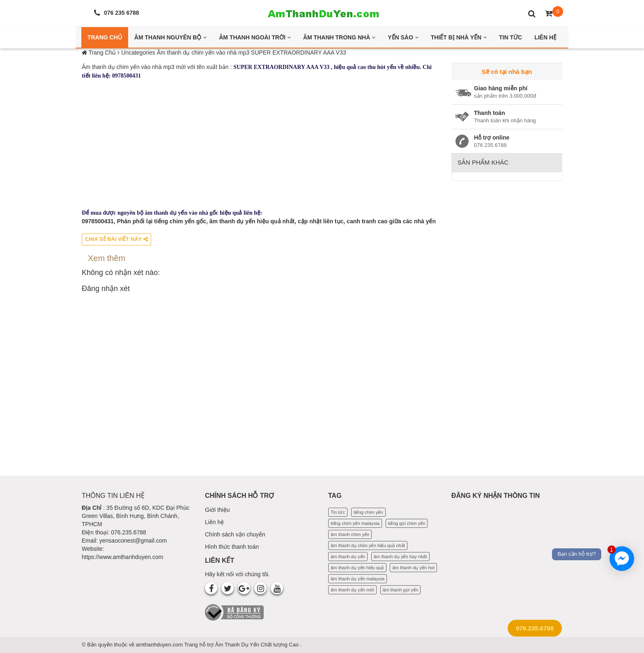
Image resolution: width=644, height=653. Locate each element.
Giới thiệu (217, 510)
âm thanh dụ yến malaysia (358, 579)
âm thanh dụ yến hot (413, 568)
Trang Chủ (105, 37)
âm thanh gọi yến (400, 590)
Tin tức (338, 512)
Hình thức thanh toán (232, 547)
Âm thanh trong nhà (339, 37)
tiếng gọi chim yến (407, 523)
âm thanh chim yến (350, 534)
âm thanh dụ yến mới (352, 590)
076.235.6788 (535, 628)
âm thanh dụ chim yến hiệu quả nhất (368, 545)
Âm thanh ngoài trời (255, 37)
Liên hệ (214, 522)
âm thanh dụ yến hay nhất (400, 557)
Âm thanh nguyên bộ (170, 37)
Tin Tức (511, 37)
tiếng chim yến (368, 512)
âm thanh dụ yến (348, 557)
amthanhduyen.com (160, 645)
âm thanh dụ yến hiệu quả (357, 568)
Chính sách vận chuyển (235, 534)
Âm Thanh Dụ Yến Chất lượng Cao (258, 645)
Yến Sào (403, 37)
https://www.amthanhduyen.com (122, 557)
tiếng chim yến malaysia (355, 523)
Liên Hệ (545, 37)
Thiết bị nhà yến (459, 37)
